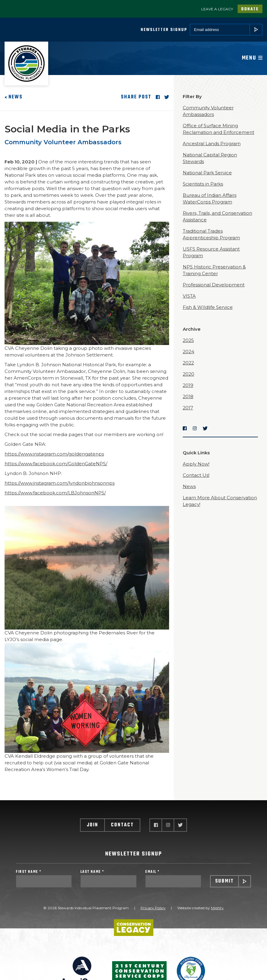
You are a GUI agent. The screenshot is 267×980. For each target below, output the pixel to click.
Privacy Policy (153, 908)
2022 (188, 363)
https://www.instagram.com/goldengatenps (54, 454)
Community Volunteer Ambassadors (63, 142)
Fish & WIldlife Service (208, 307)
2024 (189, 352)
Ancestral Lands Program (212, 143)
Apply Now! (196, 464)
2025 (188, 340)
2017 (188, 408)
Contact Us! (196, 475)
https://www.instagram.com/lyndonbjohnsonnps (60, 483)
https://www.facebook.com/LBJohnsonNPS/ (55, 493)
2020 (189, 374)
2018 (188, 396)
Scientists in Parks (203, 184)
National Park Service (207, 173)
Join (92, 825)
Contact (122, 825)
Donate (250, 9)
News (13, 97)
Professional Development (214, 285)
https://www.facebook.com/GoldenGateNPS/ (56, 464)
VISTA (189, 296)
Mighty (217, 908)
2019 (188, 385)
